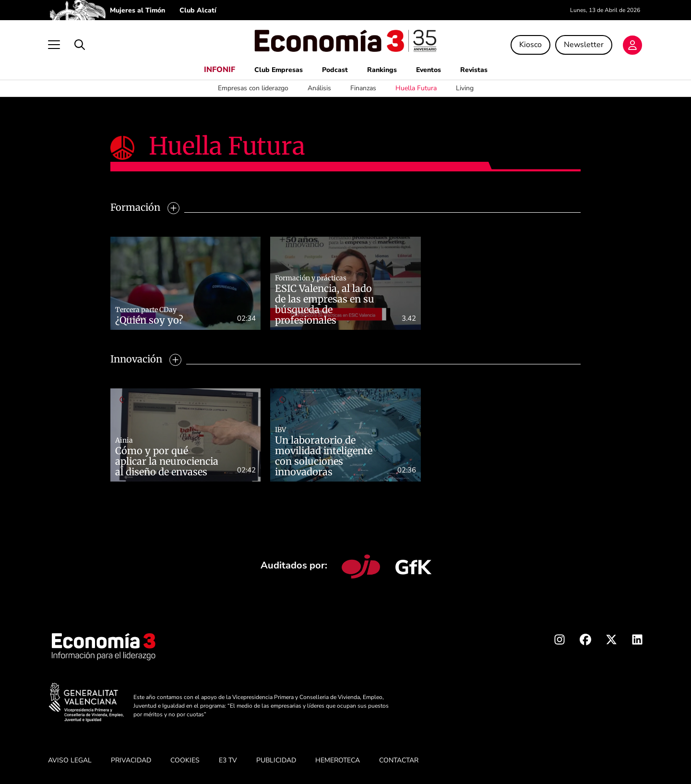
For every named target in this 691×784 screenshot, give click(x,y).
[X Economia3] (611, 641)
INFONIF (220, 70)
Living (465, 88)
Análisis (319, 88)
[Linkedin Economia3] (637, 641)
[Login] (632, 45)
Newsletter (584, 45)
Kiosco (530, 45)
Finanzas (363, 88)
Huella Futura (416, 88)
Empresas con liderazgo (253, 88)
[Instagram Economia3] (560, 641)
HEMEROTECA (338, 760)
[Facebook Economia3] (585, 641)
